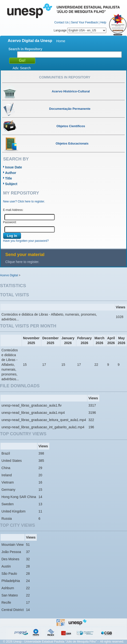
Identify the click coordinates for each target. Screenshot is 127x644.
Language (80, 30)
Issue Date (14, 167)
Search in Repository (25, 49)
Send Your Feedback (84, 22)
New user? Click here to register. (24, 201)
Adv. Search (22, 68)
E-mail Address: (13, 210)
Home (61, 41)
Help (103, 22)
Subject (11, 184)
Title (9, 178)
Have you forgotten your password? (26, 241)
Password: (10, 222)
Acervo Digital (9, 275)
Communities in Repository (65, 77)
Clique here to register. (22, 262)
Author (11, 173)
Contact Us (61, 22)
